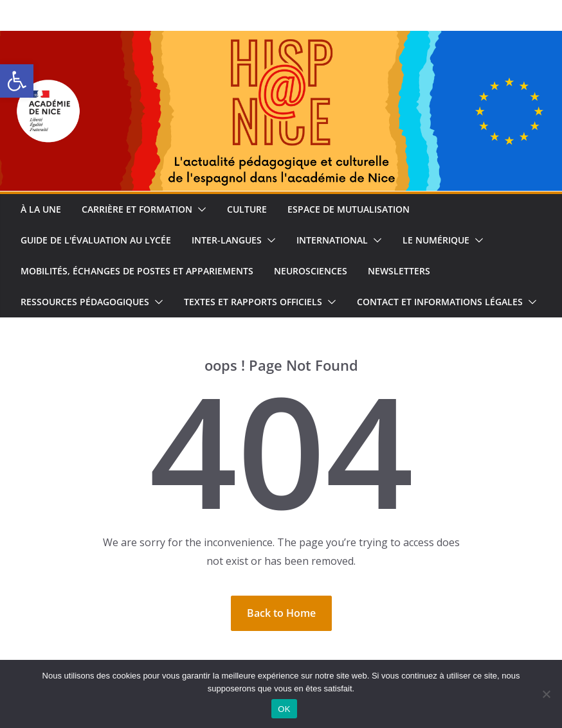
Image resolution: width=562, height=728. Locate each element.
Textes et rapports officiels (253, 302)
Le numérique (436, 240)
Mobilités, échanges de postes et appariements (137, 271)
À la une (41, 209)
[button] (17, 81)
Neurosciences (311, 271)
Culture (247, 209)
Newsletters (399, 271)
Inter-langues (227, 240)
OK (284, 709)
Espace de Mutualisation (349, 209)
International (332, 240)
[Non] (546, 694)
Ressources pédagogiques (85, 302)
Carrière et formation (137, 209)
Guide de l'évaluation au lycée (96, 240)
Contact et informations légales (440, 302)
